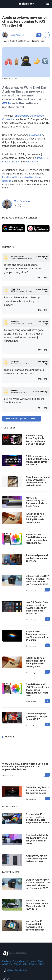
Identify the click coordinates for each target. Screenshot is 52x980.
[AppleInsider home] (26, 4)
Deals (41, 961)
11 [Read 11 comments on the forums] (39, 35)
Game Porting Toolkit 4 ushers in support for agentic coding (38, 790)
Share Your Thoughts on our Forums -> (22, 419)
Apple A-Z (7, 964)
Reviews (7, 961)
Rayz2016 (15, 322)
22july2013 (15, 289)
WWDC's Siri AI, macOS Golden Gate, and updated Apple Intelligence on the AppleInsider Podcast (25, 767)
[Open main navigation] (48, 4)
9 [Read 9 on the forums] (48, 619)
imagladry (15, 362)
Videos (18, 964)
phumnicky (15, 391)
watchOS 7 (32, 162)
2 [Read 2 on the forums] (48, 672)
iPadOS (41, 158)
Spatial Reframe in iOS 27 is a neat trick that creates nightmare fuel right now (37, 690)
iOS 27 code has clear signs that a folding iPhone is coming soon (36, 662)
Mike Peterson (17, 35)
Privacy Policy (36, 964)
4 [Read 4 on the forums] (48, 725)
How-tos (32, 961)
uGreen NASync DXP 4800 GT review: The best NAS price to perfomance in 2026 (38, 580)
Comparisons (19, 961)
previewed (35, 135)
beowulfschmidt (17, 257)
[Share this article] (47, 35)
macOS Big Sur (11, 162)
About (42, 258)
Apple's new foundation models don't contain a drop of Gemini (37, 636)
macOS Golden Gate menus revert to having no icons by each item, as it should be (37, 608)
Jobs (25, 964)
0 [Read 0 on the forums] (47, 590)
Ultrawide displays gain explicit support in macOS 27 (37, 716)
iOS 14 (7, 103)
